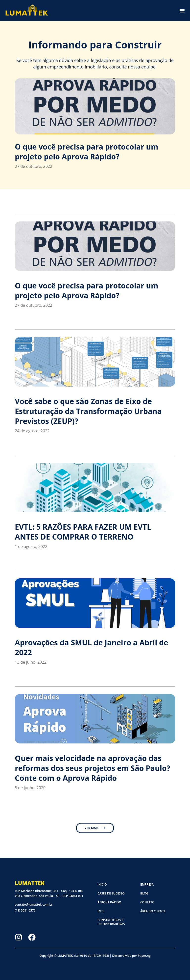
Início (102, 884)
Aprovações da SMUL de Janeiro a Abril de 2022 (92, 647)
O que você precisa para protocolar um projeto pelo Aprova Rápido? (87, 152)
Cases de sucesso (111, 893)
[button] (182, 11)
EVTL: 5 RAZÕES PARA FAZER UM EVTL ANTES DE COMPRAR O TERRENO (83, 532)
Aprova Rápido (109, 902)
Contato (147, 902)
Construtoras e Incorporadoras (111, 922)
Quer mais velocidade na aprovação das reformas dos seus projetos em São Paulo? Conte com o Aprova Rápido (93, 768)
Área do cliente (153, 911)
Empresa (147, 884)
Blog (144, 893)
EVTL (101, 911)
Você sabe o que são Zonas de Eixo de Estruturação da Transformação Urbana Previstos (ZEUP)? (88, 411)
